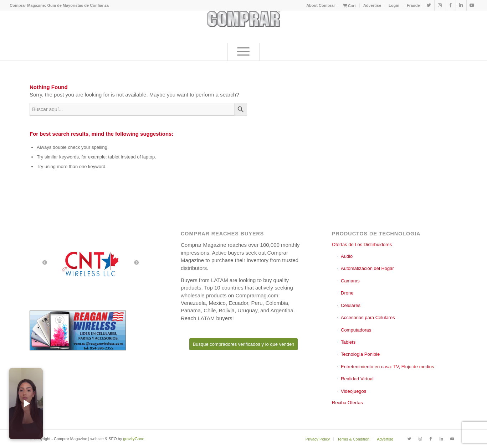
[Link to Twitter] (429, 5)
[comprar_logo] (243, 27)
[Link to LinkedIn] (461, 5)
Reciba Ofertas (347, 403)
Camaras (350, 281)
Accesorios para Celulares (368, 317)
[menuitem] (321, 5)
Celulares (351, 305)
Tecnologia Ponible (360, 354)
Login (394, 5)
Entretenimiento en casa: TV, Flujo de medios (388, 367)
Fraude (413, 5)
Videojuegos (353, 391)
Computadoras (356, 330)
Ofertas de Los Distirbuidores (362, 244)
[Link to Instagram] (440, 5)
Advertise (372, 5)
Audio (347, 256)
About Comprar (321, 5)
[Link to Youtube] (472, 5)
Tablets (348, 342)
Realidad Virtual (357, 379)
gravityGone (134, 439)
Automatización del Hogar (367, 268)
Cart (349, 6)
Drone (347, 293)
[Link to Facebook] (450, 5)
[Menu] (243, 52)
